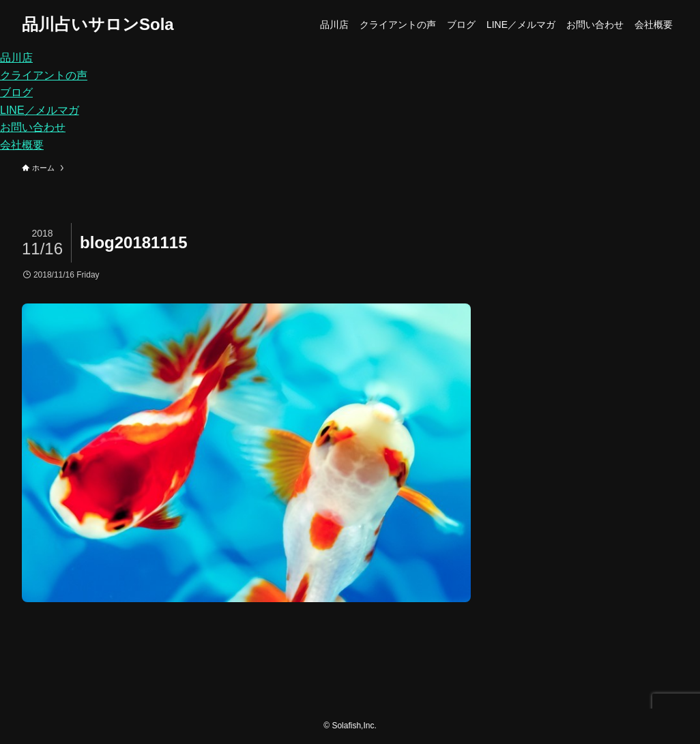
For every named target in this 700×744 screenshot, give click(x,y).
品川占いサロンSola (98, 25)
